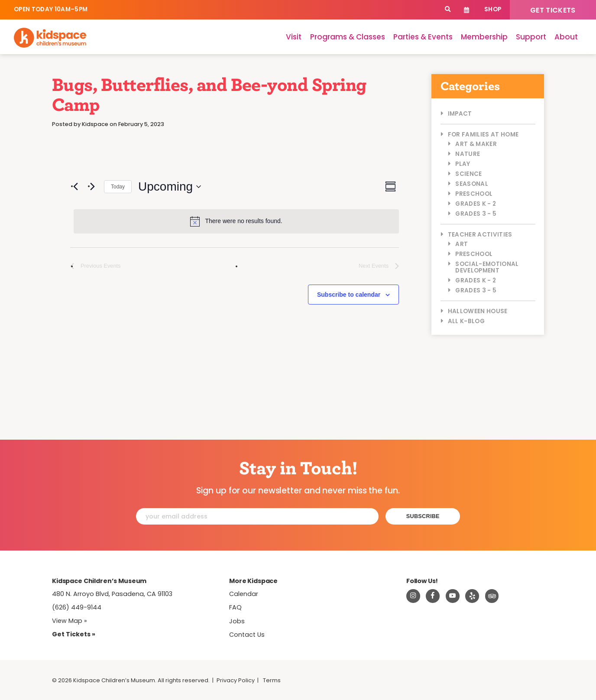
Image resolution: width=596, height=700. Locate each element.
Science (468, 174)
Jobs (237, 621)
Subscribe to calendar (349, 295)
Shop (493, 9)
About (566, 37)
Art (462, 244)
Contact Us (247, 635)
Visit (294, 37)
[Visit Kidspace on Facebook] (433, 596)
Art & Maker (476, 144)
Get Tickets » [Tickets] (74, 634)
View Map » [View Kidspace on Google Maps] (70, 621)
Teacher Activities (480, 235)
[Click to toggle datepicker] (170, 187)
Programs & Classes (348, 37)
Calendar (467, 10)
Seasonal (472, 184)
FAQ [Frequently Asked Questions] (235, 607)
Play (463, 164)
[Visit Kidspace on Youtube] (453, 596)
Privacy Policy (236, 680)
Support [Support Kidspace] (531, 37)
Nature (468, 154)
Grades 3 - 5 (476, 214)
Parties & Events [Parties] (423, 37)
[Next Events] (92, 187)
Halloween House (478, 311)
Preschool (474, 194)
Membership (484, 37)
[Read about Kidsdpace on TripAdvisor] (492, 596)
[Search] (448, 10)
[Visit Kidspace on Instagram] (413, 596)
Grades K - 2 (476, 204)
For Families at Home (483, 134)
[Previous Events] (75, 187)
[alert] (236, 221)
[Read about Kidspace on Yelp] (472, 596)
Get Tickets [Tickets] (553, 10)
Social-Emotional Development (487, 267)
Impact (460, 114)
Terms (272, 680)
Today (118, 187)
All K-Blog (466, 321)
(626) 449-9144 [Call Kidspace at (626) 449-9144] (77, 607)
